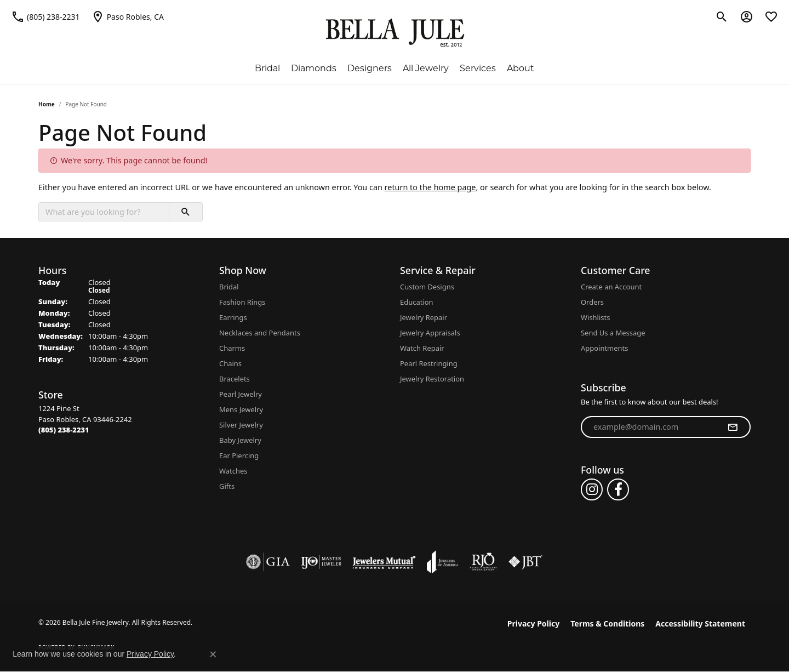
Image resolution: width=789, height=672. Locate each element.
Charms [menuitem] (232, 348)
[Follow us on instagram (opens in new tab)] (592, 489)
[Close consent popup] (213, 654)
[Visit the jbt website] (525, 562)
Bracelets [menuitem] (235, 379)
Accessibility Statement (700, 623)
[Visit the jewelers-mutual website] (384, 562)
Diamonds (314, 68)
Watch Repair (422, 348)
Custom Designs (427, 287)
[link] (45, 16)
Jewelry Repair (424, 317)
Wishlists (595, 317)
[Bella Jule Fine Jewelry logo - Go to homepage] (395, 33)
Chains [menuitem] (230, 363)
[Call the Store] (64, 430)
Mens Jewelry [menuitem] (241, 409)
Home (47, 104)
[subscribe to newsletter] (733, 427)
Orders (592, 302)
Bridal (267, 68)
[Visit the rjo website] (483, 562)
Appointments (604, 348)
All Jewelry (426, 68)
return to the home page (430, 187)
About (521, 68)
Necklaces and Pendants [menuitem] (260, 333)
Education (417, 302)
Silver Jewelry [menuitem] (241, 425)
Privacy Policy (533, 623)
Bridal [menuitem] (229, 287)
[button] (722, 16)
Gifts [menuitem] (227, 486)
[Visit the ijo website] (321, 562)
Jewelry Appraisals (430, 333)
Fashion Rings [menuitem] (242, 302)
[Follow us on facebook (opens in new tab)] (618, 489)
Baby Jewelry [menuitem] (240, 440)
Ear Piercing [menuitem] (239, 455)
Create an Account (611, 287)
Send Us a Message (613, 333)
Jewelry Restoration (432, 379)
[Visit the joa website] (443, 562)
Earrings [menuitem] (233, 317)
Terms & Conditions (607, 623)
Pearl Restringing (429, 363)
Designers (370, 68)
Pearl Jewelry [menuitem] (241, 394)
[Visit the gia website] (268, 562)
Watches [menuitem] (233, 471)
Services (478, 68)
